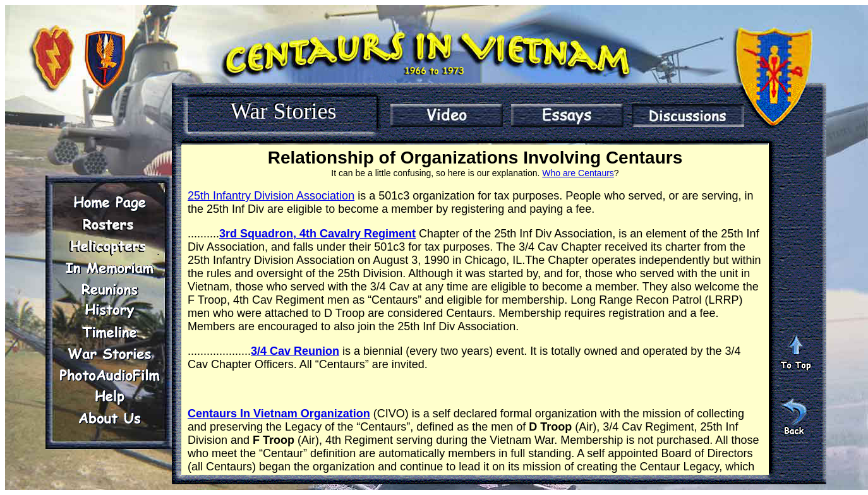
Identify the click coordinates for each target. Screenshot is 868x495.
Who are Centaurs (578, 173)
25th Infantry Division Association (271, 196)
